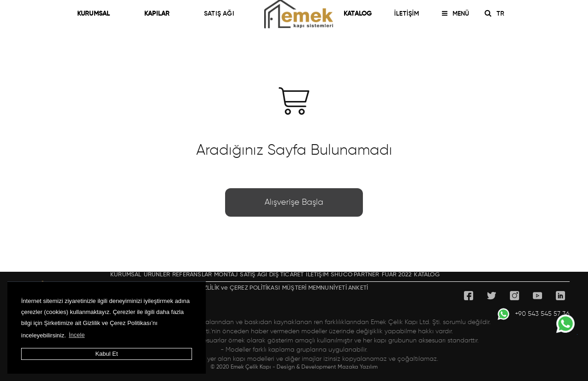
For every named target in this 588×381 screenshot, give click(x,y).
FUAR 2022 (397, 275)
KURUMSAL (98, 14)
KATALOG (358, 14)
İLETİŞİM (407, 14)
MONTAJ (226, 275)
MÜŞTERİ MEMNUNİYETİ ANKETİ (325, 288)
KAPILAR (161, 14)
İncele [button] (77, 335)
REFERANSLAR (192, 275)
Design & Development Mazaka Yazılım (327, 367)
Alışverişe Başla (294, 202)
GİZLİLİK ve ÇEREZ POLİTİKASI (239, 288)
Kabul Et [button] (106, 354)
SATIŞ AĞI (219, 14)
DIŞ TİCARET (286, 275)
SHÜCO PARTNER (355, 275)
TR (504, 14)
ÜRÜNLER (157, 275)
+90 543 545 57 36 (533, 314)
